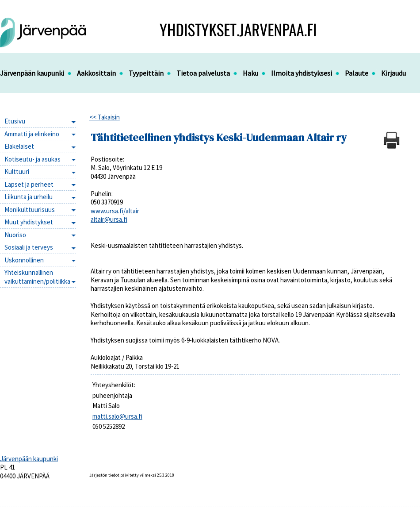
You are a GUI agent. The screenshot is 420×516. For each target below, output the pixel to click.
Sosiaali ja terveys (29, 247)
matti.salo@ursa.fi (117, 416)
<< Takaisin (105, 117)
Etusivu (15, 121)
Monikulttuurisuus (30, 210)
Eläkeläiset (19, 146)
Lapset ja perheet (29, 184)
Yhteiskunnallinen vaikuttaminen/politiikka (37, 277)
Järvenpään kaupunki (32, 73)
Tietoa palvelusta (203, 73)
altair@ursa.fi (109, 219)
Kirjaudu (393, 73)
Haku (250, 73)
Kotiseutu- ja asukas (32, 159)
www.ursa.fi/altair (115, 211)
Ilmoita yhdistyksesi (302, 73)
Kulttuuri (17, 171)
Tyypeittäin (146, 73)
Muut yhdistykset (29, 222)
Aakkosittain (96, 73)
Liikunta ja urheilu (29, 197)
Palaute (357, 73)
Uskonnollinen (24, 260)
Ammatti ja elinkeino (32, 134)
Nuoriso (15, 235)
